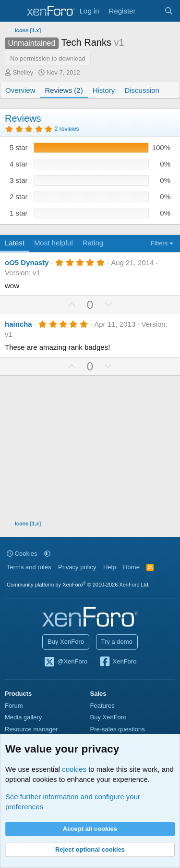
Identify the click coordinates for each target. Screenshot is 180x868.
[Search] (169, 11)
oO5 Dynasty (27, 262)
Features (102, 706)
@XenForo (66, 662)
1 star (19, 213)
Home (131, 567)
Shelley (23, 72)
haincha (18, 324)
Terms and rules (29, 567)
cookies (74, 769)
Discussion (142, 90)
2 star (19, 197)
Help (110, 567)
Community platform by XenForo (78, 585)
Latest (15, 243)
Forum (14, 706)
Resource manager (31, 729)
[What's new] (150, 11)
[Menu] (13, 11)
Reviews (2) (64, 90)
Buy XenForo (66, 642)
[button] (47, 554)
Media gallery (23, 717)
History (104, 90)
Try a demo (117, 642)
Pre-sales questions (118, 729)
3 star (19, 180)
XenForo (118, 662)
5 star (19, 147)
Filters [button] (159, 243)
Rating (93, 243)
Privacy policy (77, 567)
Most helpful (54, 243)
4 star (19, 164)
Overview (20, 90)
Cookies (22, 554)
